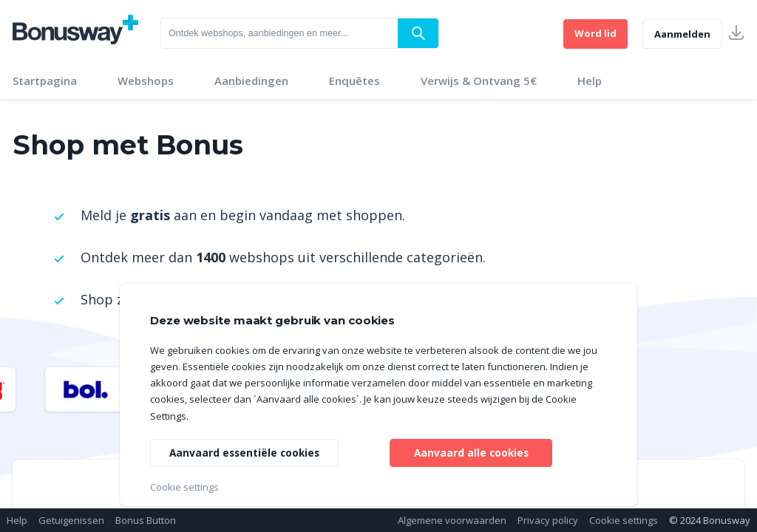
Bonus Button (146, 520)
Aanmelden (682, 34)
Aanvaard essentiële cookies (247, 452)
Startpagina (45, 81)
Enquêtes (354, 81)
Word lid (595, 33)
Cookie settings (624, 520)
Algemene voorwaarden (452, 520)
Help (590, 81)
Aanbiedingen (251, 81)
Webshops (146, 81)
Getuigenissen (71, 520)
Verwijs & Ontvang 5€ (479, 81)
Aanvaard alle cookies (471, 452)
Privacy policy (548, 520)
